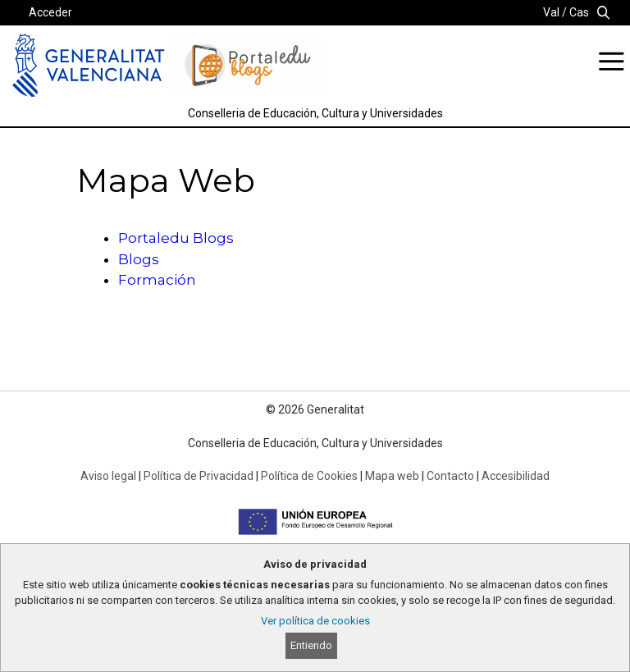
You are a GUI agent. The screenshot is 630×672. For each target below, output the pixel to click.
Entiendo (311, 645)
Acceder (50, 12)
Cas (579, 12)
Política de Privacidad (199, 476)
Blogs (139, 259)
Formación (157, 280)
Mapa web (392, 476)
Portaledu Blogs (176, 238)
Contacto (450, 476)
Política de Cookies (309, 476)
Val (551, 12)
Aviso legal (108, 476)
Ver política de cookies (315, 621)
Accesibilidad (516, 476)
